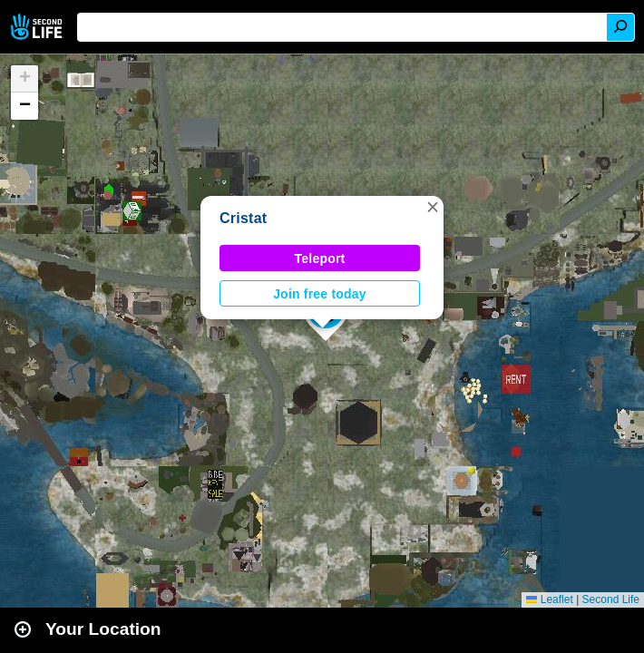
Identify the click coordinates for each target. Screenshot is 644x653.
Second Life (39, 27)
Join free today (320, 294)
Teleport (320, 258)
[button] (433, 207)
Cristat (243, 218)
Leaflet (549, 599)
